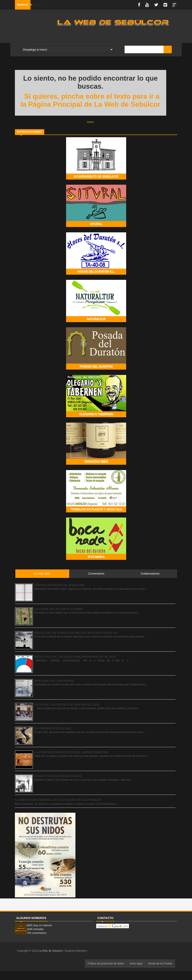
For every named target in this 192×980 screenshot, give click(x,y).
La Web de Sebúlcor (51, 951)
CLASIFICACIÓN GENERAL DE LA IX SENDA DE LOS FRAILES (58, 800)
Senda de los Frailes (160, 964)
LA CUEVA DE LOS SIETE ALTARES (59, 609)
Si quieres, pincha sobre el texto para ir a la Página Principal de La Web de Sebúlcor (90, 100)
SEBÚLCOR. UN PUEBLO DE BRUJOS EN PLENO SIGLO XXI (76, 633)
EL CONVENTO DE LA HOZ (53, 728)
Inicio (90, 122)
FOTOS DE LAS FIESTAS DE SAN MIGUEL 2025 (67, 705)
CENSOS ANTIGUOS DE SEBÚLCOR (59, 585)
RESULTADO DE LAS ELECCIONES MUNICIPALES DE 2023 (75, 657)
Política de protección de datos (106, 964)
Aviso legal (136, 964)
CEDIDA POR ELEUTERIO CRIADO (58, 776)
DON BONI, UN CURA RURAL (54, 681)
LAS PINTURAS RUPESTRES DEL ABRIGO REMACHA (71, 752)
